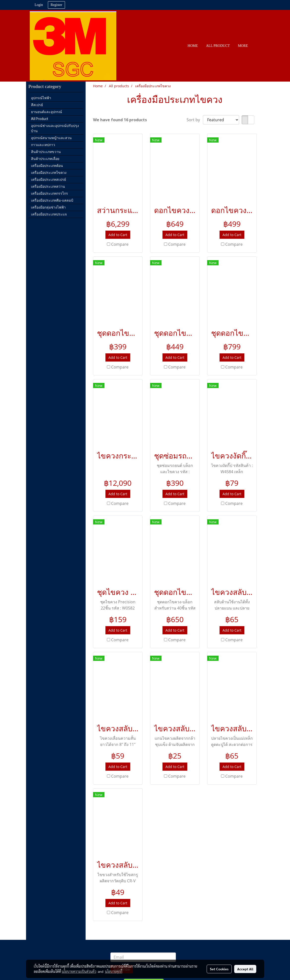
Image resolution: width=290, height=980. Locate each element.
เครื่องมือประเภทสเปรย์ (48, 180)
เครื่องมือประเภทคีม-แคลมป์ (52, 200)
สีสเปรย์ (37, 105)
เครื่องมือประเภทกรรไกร (49, 193)
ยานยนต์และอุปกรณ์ (47, 112)
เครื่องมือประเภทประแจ (49, 214)
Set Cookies (219, 969)
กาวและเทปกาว (43, 145)
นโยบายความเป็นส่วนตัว (79, 971)
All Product (40, 119)
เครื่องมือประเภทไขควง (49, 173)
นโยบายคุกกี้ (114, 971)
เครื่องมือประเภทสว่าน (48, 186)
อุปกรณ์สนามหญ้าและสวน (51, 138)
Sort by (195, 120)
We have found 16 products (120, 120)
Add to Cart (118, 235)
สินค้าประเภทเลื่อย (45, 159)
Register (56, 5)
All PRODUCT (218, 46)
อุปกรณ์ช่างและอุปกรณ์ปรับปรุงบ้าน (55, 128)
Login (39, 5)
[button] (257, 46)
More (243, 46)
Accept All (245, 969)
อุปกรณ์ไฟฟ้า (41, 98)
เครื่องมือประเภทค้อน (47, 166)
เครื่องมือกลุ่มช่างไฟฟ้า (48, 207)
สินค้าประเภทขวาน (46, 152)
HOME (193, 46)
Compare (120, 244)
